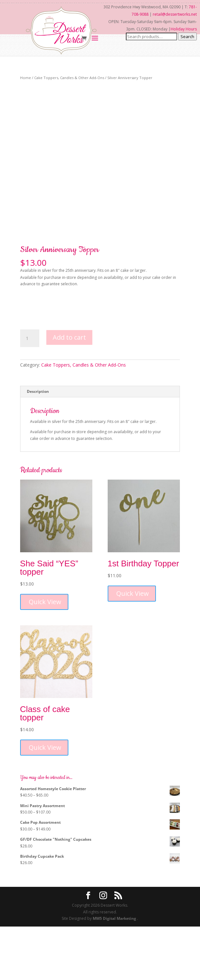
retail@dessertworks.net (175, 14)
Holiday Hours (184, 29)
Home (26, 78)
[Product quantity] (30, 392)
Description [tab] (38, 445)
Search (187, 36)
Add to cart (69, 391)
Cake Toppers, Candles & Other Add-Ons (69, 78)
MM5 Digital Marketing (115, 972)
